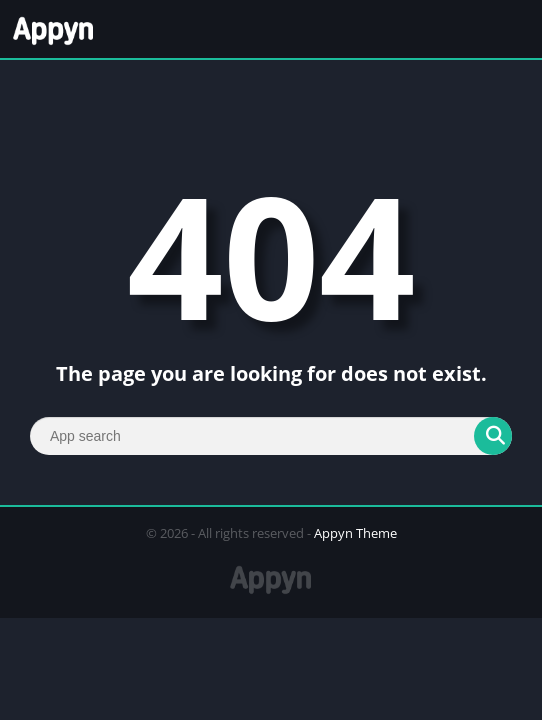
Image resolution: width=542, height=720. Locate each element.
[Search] (271, 436)
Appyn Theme (355, 533)
